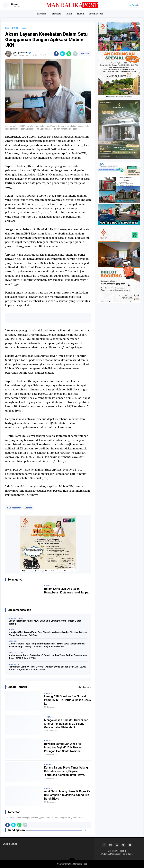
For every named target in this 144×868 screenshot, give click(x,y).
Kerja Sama (128, 854)
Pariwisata (56, 14)
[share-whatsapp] (69, 54)
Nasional (50, 693)
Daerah (49, 717)
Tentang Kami (112, 851)
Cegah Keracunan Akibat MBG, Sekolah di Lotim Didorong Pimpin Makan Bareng (45, 622)
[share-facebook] (56, 54)
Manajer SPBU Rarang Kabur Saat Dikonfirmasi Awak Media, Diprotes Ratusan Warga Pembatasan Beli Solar (48, 634)
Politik (69, 14)
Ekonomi (41, 14)
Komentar (85, 54)
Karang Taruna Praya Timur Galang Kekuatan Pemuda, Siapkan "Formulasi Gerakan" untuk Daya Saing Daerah (66, 771)
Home (8, 28)
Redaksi (123, 851)
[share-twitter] (63, 54)
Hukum (81, 14)
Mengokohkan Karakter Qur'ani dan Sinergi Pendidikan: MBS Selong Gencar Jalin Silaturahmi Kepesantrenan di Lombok (66, 724)
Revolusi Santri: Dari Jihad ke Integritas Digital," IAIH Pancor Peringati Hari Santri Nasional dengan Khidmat (63, 748)
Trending (136, 5)
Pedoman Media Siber (111, 854)
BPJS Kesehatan (14, 508)
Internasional (96, 14)
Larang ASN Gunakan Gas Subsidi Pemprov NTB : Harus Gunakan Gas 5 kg (67, 700)
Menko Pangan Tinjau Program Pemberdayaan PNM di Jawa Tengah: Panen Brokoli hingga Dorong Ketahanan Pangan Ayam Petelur (47, 645)
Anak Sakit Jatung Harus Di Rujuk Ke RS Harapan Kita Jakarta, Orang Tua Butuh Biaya (67, 795)
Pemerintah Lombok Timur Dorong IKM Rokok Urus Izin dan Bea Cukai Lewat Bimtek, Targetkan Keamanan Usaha (47, 668)
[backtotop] (72, 861)
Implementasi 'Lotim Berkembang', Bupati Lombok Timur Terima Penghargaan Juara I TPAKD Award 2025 (48, 657)
